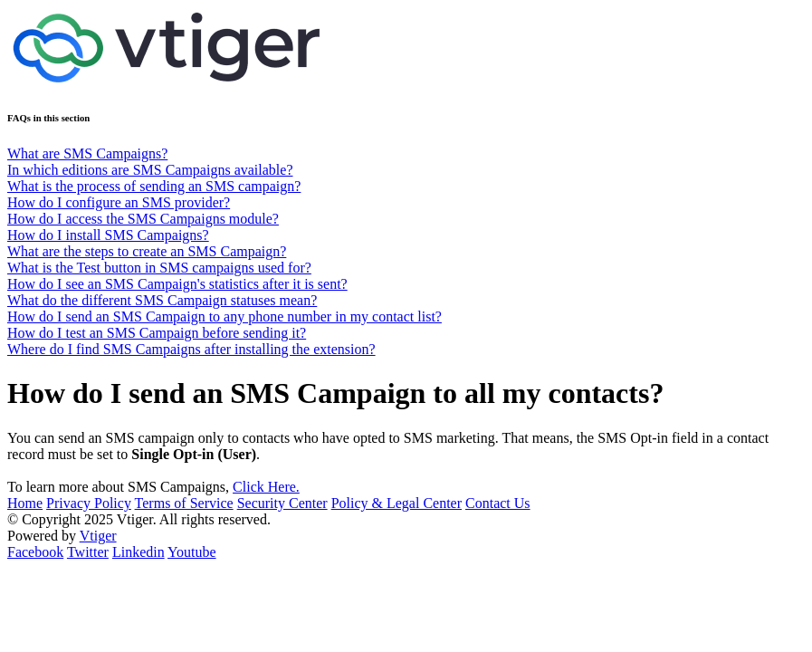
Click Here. (266, 487)
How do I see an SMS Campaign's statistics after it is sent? (177, 284)
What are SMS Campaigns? (87, 153)
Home (25, 503)
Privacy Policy (89, 503)
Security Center (282, 503)
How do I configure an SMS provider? (119, 202)
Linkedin (139, 552)
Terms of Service (184, 503)
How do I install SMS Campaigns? (108, 235)
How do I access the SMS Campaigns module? (143, 219)
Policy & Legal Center (396, 503)
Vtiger (98, 536)
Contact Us (498, 503)
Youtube (192, 552)
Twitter (88, 552)
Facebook (35, 552)
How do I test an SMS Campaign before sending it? (157, 333)
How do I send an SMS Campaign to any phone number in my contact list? (224, 316)
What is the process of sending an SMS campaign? (154, 186)
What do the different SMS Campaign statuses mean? (162, 300)
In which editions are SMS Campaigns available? (150, 170)
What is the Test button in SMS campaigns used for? (159, 268)
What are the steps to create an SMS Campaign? (147, 251)
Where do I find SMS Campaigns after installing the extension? (191, 349)
